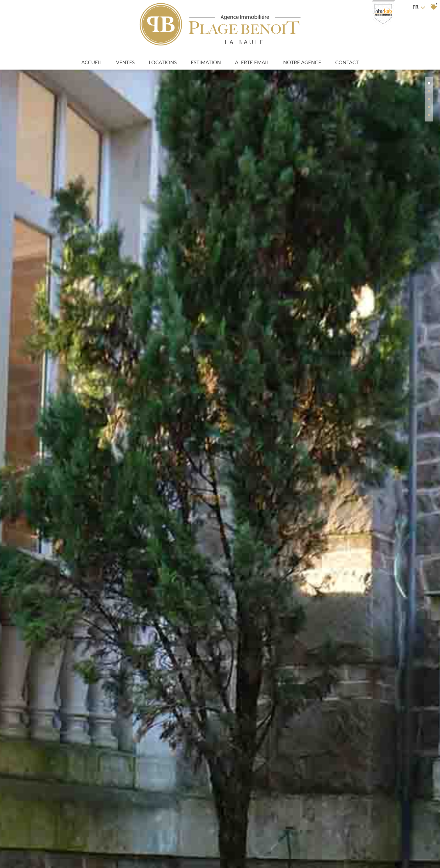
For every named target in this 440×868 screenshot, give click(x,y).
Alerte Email (252, 62)
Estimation (206, 62)
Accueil (92, 62)
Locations (163, 62)
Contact (347, 62)
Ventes (125, 62)
